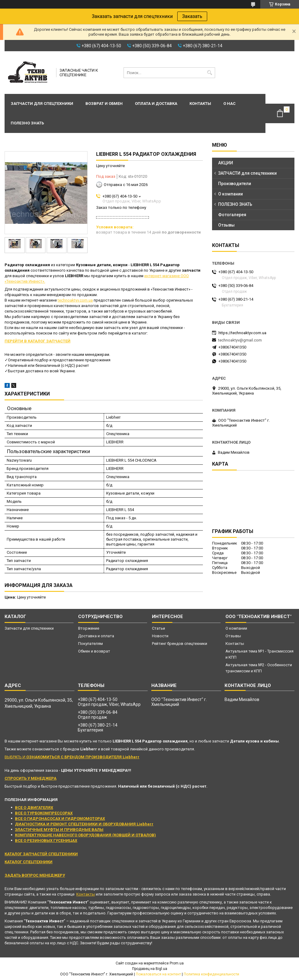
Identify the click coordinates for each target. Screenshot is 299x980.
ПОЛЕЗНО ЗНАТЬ (235, 204)
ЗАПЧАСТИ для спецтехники (247, 173)
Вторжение (89, 628)
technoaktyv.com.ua (75, 300)
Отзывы (226, 225)
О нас (229, 104)
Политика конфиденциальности (211, 974)
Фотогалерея (232, 215)
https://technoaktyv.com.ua (242, 333)
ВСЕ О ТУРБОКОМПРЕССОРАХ (44, 813)
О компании (231, 194)
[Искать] (210, 73)
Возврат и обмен (104, 104)
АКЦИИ (226, 163)
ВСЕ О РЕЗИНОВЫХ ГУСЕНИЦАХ (46, 841)
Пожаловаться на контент (158, 974)
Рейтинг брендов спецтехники (180, 644)
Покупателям (90, 644)
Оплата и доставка (156, 104)
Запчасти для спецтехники (42, 104)
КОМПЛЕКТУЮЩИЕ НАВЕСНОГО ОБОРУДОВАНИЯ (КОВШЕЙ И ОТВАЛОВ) (85, 835)
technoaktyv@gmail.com (240, 340)
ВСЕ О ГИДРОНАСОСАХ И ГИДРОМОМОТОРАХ (60, 819)
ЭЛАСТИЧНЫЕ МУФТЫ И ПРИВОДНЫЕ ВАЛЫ (59, 830)
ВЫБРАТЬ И (72, 757)
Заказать (192, 16)
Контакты (200, 104)
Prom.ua (177, 963)
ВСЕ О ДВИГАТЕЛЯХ (34, 808)
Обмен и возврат (94, 651)
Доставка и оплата (96, 636)
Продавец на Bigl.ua (150, 969)
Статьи (159, 628)
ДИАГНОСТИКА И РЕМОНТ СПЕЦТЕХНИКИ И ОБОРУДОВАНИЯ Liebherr (84, 824)
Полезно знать (27, 123)
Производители (235, 184)
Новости (160, 636)
